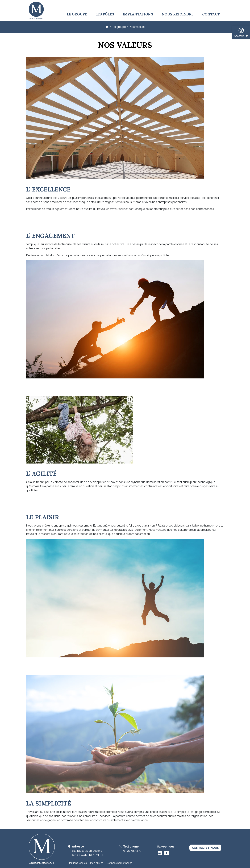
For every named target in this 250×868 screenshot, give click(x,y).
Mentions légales (77, 863)
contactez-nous (205, 848)
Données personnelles (119, 863)
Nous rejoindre (178, 14)
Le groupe (77, 14)
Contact (211, 14)
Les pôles (105, 14)
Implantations (138, 14)
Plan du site (97, 863)
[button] (241, 32)
